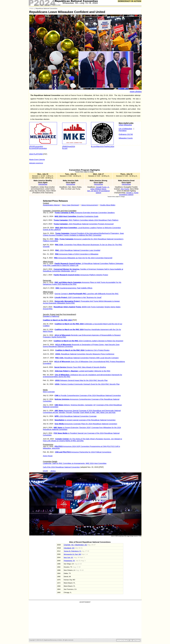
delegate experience (36, 163)
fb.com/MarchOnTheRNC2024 (103, 146)
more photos (136, 92)
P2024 (32, 8)
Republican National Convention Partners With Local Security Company (87, 358)
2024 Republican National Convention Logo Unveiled (78, 250)
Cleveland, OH (69, 548)
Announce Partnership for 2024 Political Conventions (83, 452)
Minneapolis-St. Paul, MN (72, 554)
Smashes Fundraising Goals (76, 216)
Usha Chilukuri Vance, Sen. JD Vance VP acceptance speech (98, 191)
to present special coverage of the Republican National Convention (85, 420)
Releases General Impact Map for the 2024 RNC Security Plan (81, 380)
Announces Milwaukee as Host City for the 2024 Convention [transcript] (83, 258)
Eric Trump (125, 189)
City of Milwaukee (125, 129)
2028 (45, 471)
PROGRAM (43, 184)
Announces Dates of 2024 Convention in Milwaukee (77, 254)
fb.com (65, 148)
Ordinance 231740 (126, 134)
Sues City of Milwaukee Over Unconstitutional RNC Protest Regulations (90, 362)
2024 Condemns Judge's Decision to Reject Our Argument (88, 341)
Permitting (123, 131)
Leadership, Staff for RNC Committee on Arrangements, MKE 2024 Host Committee (75, 463)
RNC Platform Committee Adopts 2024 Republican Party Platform (86, 220)
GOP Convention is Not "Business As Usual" (78, 297)
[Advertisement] (85, 621)
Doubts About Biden (108, 205)
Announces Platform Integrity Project (81, 275)
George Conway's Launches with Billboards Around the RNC (87, 294)
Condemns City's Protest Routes (82, 350)
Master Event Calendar (37, 159)
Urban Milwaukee (125, 125)
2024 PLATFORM (36, 154)
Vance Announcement (90, 205)
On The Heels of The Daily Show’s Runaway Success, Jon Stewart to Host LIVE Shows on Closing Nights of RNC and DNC (83, 440)
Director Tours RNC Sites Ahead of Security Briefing (80, 367)
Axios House (48, 456)
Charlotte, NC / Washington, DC (75, 545)
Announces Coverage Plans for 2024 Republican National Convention (86, 424)
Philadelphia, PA (69, 561)
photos (53, 471)
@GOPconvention (36, 146)
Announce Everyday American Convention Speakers (85, 213)
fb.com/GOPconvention (38, 148)
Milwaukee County (126, 138)
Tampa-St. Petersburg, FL (72, 551)
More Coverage (49, 392)
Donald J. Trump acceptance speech (129, 194)
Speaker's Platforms (51, 316)
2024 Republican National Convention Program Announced (84, 224)
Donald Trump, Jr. (103, 187)
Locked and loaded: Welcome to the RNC (83, 371)
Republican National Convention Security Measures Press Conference (85, 354)
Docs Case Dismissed (70, 205)
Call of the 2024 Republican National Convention (61, 467)
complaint (47, 363)
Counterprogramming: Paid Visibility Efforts (74, 288)
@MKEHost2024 (69, 146)
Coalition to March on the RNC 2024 (57, 320)
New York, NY (68, 557)
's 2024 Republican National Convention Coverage (76, 416)
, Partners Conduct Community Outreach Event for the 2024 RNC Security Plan (87, 384)
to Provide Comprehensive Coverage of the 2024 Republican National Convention (88, 395)
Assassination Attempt (51, 205)
